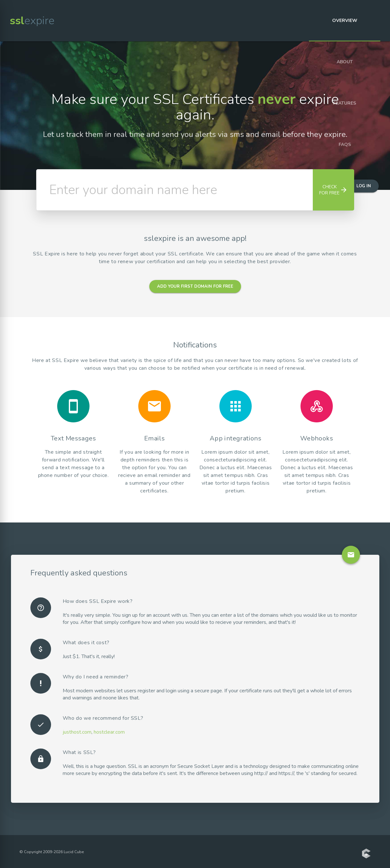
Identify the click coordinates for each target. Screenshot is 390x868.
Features (345, 103)
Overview (345, 21)
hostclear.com (109, 732)
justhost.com (77, 732)
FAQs (345, 145)
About (345, 62)
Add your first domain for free (195, 286)
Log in (364, 186)
